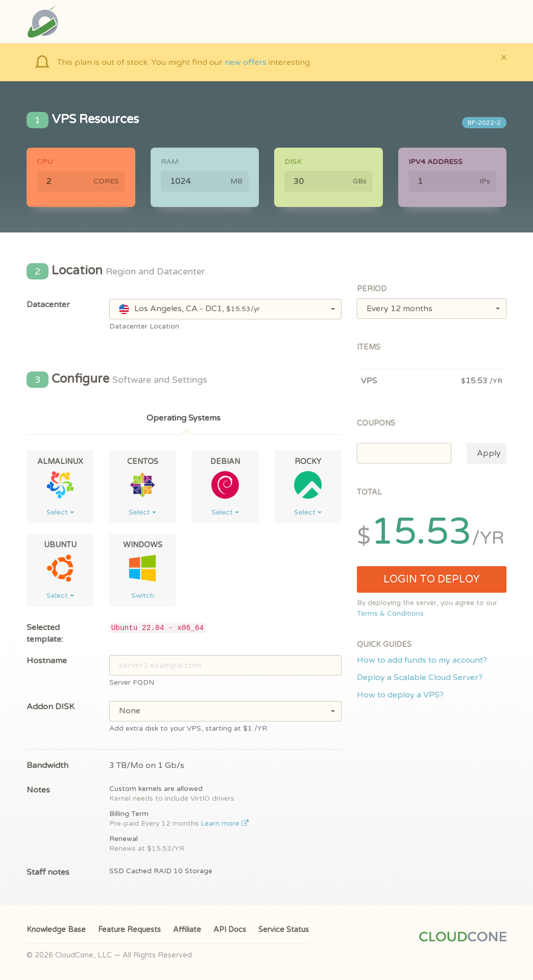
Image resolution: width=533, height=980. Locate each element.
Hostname (47, 661)
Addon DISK (51, 707)
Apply (489, 453)
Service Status (284, 930)
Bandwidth (47, 765)
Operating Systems (184, 418)
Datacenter (48, 305)
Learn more (225, 824)
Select (60, 512)
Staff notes (48, 872)
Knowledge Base (56, 930)
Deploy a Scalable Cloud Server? (420, 678)
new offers (246, 62)
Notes (38, 790)
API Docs (230, 930)
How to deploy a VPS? (400, 695)
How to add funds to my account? (422, 660)
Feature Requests (129, 930)
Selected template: (45, 633)
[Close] (504, 57)
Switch (143, 596)
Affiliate (187, 930)
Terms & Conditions (390, 614)
